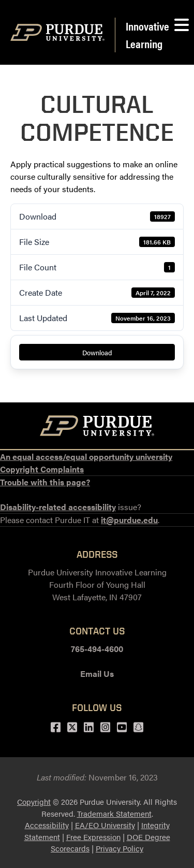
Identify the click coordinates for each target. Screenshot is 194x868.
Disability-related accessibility (58, 507)
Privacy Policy (120, 848)
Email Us (97, 674)
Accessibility (47, 825)
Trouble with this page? (45, 482)
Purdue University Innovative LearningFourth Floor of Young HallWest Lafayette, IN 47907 (97, 584)
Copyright (34, 801)
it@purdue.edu (129, 520)
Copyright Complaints (42, 469)
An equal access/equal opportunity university (86, 457)
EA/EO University (105, 825)
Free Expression (93, 837)
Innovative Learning (147, 35)
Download (97, 352)
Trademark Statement (114, 813)
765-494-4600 (97, 649)
